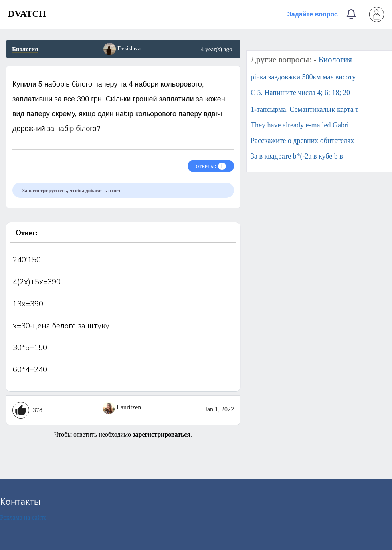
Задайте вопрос (313, 14)
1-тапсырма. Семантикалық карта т (305, 109)
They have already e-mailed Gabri (300, 125)
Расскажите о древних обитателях (302, 141)
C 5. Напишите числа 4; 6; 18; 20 (300, 93)
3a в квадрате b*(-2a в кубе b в (297, 156)
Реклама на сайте (23, 517)
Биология (25, 49)
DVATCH (27, 14)
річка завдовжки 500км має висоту (303, 77)
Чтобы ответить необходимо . (123, 434)
